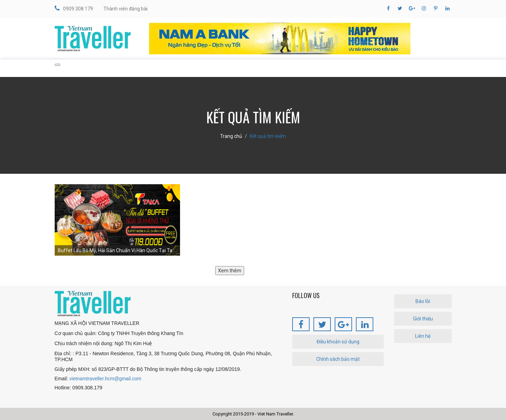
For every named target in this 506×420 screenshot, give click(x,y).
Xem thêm (230, 271)
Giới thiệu (423, 319)
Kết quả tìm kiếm (268, 136)
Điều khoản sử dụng (338, 342)
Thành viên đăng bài (126, 9)
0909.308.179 (74, 8)
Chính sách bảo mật (338, 359)
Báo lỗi (423, 301)
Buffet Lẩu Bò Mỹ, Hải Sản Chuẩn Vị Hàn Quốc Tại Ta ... (117, 250)
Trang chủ (231, 136)
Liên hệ (423, 336)
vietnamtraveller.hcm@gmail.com (105, 379)
